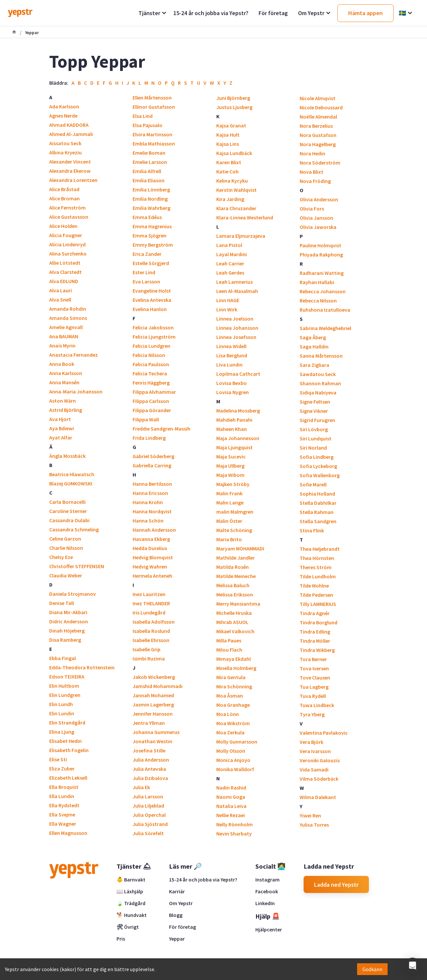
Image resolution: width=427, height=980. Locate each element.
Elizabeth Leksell (68, 778)
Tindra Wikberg (317, 650)
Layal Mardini (232, 254)
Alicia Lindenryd (67, 244)
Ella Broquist (64, 787)
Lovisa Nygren (233, 392)
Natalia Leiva (231, 806)
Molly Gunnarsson (237, 742)
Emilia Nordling (150, 199)
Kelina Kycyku (232, 181)
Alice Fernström (67, 208)
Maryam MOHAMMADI (240, 548)
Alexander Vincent (70, 162)
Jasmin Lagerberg (153, 704)
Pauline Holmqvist (320, 245)
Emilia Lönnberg (151, 189)
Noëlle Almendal (318, 117)
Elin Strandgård (67, 723)
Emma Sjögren (149, 235)
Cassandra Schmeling (74, 529)
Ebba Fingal (63, 658)
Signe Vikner (314, 411)
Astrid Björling (66, 410)
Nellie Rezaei (231, 815)
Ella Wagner (63, 824)
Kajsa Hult (228, 135)
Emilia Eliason (149, 180)
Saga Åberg (313, 337)
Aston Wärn (63, 401)
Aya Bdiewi (62, 428)
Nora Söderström (320, 163)
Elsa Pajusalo (148, 125)
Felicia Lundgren (151, 346)
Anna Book (62, 364)
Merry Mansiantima (238, 604)
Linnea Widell (231, 346)
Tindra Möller (315, 641)
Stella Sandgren (318, 521)
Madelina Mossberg (238, 411)
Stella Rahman (317, 512)
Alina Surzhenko (68, 254)
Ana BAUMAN (64, 336)
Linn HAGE (228, 300)
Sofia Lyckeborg (318, 466)
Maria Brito (229, 539)
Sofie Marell (313, 484)
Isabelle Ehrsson (151, 640)
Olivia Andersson (319, 199)
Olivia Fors (312, 209)
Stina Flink (312, 530)
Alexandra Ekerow (70, 171)
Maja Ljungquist (235, 447)
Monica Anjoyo (233, 760)
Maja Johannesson (238, 438)
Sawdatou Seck (318, 374)
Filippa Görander (152, 410)
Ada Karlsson (64, 106)
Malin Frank (229, 493)
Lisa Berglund (232, 355)
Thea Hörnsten (317, 558)
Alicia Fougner (66, 235)
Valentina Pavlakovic (324, 733)
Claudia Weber (66, 575)
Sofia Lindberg (317, 457)
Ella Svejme (62, 814)
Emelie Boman (149, 153)
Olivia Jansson (316, 218)
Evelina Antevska (152, 300)
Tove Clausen (315, 678)
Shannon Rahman (320, 383)
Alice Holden (63, 226)
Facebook (267, 891)
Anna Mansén (64, 382)
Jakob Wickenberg (154, 677)
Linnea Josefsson (236, 337)
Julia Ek (141, 787)
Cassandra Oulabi (69, 520)
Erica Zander (147, 254)
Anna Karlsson (66, 373)
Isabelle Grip (147, 649)
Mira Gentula (231, 677)
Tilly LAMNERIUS (318, 604)
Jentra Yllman (149, 723)
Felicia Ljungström (154, 337)
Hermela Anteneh (152, 576)
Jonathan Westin (152, 741)
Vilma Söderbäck (319, 779)
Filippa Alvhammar (154, 392)
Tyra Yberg (312, 714)
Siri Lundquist (316, 438)
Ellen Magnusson (68, 833)
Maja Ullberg (230, 466)
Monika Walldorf (235, 769)
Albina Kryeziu (65, 152)
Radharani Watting (322, 273)
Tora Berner (313, 659)
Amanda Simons (68, 318)
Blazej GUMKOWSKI (71, 483)
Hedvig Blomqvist (153, 557)
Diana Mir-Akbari (68, 612)
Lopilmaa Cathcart (238, 374)
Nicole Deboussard (321, 107)
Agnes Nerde (63, 116)
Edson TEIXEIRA (67, 677)
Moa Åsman (230, 696)
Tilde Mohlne (314, 586)
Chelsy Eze (61, 557)
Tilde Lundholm (318, 576)
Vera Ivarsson (315, 751)
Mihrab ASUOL (232, 622)
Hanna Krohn (148, 502)
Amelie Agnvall (66, 327)
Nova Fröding (315, 181)
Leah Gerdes (230, 273)
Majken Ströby (233, 484)
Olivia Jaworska (318, 227)
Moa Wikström (233, 723)
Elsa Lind (143, 116)
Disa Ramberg (65, 640)
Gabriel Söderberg (153, 456)
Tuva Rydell (313, 696)
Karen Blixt (229, 162)
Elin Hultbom (64, 686)
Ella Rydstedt (64, 805)
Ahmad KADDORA (69, 125)
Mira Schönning (234, 686)
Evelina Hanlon (150, 309)
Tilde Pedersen (316, 595)
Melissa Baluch (233, 585)
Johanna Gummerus (156, 732)
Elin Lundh (61, 704)
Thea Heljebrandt (320, 549)
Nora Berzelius (316, 126)
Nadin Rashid (231, 788)
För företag (182, 927)
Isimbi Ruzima (149, 658)
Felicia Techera (150, 373)
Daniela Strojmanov (73, 594)
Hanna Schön (148, 521)
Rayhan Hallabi (317, 282)
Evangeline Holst (152, 291)
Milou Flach (229, 650)
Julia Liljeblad (148, 806)
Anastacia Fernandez (74, 355)
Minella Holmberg (236, 668)
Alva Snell (60, 300)
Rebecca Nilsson (318, 301)
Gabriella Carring (152, 465)
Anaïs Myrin (62, 345)
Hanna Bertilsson (152, 484)
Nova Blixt (311, 172)
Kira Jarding (230, 199)
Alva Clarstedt (65, 272)
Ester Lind (144, 272)
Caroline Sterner (68, 511)
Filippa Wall (146, 419)
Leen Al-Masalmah (237, 291)
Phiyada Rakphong (321, 255)
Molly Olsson (231, 751)
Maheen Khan (232, 429)
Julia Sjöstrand (150, 824)
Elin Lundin (62, 713)
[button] (413, 966)
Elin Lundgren (65, 695)
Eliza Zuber (62, 768)
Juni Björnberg (233, 98)
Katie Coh (227, 171)
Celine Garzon (65, 539)
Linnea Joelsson (235, 319)
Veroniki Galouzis (320, 760)
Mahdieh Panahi (234, 420)
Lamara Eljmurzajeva (241, 236)
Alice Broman (64, 198)
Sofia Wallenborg (320, 475)
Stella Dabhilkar (318, 503)
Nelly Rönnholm (235, 824)
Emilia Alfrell (147, 171)
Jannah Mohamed (153, 695)
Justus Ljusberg (234, 107)
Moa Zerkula (230, 732)
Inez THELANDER (151, 603)
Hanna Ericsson (150, 493)
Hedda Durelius (150, 548)
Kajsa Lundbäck (234, 153)
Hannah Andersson (154, 530)
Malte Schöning (234, 530)
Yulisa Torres (314, 825)
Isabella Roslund (151, 631)
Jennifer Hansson (153, 714)
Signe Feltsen (315, 402)
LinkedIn (265, 903)
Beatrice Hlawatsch (72, 474)
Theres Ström (316, 567)
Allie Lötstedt (65, 263)
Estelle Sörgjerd (151, 263)
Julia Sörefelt (148, 833)
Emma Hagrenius (152, 226)
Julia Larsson (148, 796)
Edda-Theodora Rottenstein (82, 667)
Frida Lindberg (149, 438)
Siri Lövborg (314, 429)
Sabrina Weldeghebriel (325, 328)
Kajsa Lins (228, 144)
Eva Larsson (146, 281)
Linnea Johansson (237, 328)
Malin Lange (230, 502)
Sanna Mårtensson (321, 356)
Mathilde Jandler (235, 558)
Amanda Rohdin (68, 309)
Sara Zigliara (314, 365)
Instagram (267, 880)
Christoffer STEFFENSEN (77, 566)
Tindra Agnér (315, 613)
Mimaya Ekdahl (234, 659)
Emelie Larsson (150, 162)
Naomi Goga (231, 797)
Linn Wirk (227, 309)
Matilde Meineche (236, 576)
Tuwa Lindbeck (317, 705)
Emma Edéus (147, 217)
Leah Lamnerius (235, 282)
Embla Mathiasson (154, 144)
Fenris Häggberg (151, 383)
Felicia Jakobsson (153, 327)
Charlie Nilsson (66, 548)
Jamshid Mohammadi (158, 686)
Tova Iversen (314, 668)
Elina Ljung (62, 732)
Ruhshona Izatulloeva (325, 310)
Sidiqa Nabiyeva (318, 392)
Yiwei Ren (310, 815)
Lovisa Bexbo (232, 383)
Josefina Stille (149, 750)
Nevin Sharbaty (234, 834)
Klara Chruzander (236, 208)
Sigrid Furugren (317, 420)
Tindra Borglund (319, 622)
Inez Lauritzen (149, 594)
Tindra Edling (315, 632)
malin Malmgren (235, 512)
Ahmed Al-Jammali (71, 134)
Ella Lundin (62, 796)
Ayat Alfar (61, 437)
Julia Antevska (149, 769)
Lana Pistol (229, 245)
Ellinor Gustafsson (154, 107)
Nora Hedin (312, 153)
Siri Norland (313, 448)
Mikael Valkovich (235, 631)
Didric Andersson (69, 621)
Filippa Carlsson (151, 401)
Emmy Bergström (153, 245)
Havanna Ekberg (151, 539)
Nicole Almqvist (318, 98)
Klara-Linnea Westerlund (245, 217)
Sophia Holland (317, 494)
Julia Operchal (149, 815)
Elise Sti (58, 759)
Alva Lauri (61, 290)
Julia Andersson (151, 760)
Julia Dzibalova (150, 778)
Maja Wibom (230, 475)
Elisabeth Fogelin (69, 750)
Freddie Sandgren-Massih (161, 429)
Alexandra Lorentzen (73, 180)
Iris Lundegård (149, 612)
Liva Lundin (229, 365)
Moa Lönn (228, 714)
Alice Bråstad (64, 189)
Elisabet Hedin (65, 741)
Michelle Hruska (234, 613)
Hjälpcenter (269, 929)
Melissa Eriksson (235, 594)
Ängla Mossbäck (67, 456)
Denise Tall (62, 603)
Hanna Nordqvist (152, 511)
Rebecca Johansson (323, 291)
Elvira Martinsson (152, 134)
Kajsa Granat (231, 125)
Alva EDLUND (64, 281)
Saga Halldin (314, 346)
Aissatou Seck (65, 143)
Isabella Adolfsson (154, 622)
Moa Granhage (233, 705)
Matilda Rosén (233, 567)
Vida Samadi (314, 769)
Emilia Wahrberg (151, 208)
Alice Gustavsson (69, 217)
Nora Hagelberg (318, 144)
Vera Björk (311, 742)
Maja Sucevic (231, 457)
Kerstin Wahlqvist (236, 190)
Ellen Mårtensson (152, 98)
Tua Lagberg (314, 687)
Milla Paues (229, 640)
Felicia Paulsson (151, 364)
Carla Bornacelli (67, 502)
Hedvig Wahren (150, 567)
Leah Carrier (230, 263)
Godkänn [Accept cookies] (372, 969)
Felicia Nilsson (149, 355)
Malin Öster (229, 521)
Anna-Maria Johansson (76, 391)
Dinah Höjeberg (67, 631)
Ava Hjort (60, 419)
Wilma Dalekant (318, 797)
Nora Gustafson (318, 135)
